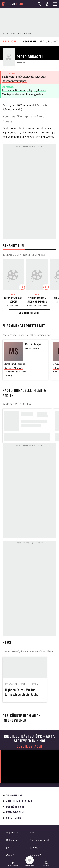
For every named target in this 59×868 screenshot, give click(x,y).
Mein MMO (35, 855)
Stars (13, 33)
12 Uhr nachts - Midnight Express (37, 300)
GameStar (35, 848)
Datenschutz (13, 840)
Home (5, 33)
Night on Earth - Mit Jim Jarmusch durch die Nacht (21, 692)
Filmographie (28, 41)
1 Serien (40, 105)
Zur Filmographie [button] (29, 313)
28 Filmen (23, 105)
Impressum (12, 832)
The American (30, 132)
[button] (13, 864)
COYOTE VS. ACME (29, 746)
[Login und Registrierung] (47, 4)
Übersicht (10, 41)
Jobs (8, 848)
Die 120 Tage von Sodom (13, 300)
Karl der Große (44, 137)
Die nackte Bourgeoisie (15, 372)
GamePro (11, 855)
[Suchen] (39, 4)
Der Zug (8, 375)
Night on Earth (11, 132)
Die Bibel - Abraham (14, 368)
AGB (32, 832)
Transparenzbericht (40, 840)
